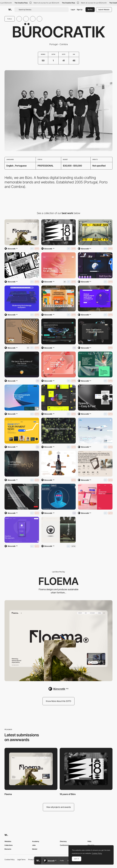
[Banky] (22, 431)
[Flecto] (95, 364)
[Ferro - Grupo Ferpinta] (22, 497)
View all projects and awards (59, 807)
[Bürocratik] (58, 689)
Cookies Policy (10, 859)
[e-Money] (22, 397)
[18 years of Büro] (59, 232)
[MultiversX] (59, 331)
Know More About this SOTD (58, 701)
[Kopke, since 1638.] (22, 464)
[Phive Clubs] (95, 232)
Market (35, 849)
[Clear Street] (22, 298)
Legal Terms (21, 859)
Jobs (34, 845)
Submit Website (104, 10)
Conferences (65, 845)
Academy (36, 841)
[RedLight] (95, 497)
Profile (62, 861)
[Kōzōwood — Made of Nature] (22, 331)
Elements (8, 849)
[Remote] (95, 298)
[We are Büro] (22, 265)
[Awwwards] (10, 10)
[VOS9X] (22, 364)
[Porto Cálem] (59, 464)
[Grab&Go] (59, 298)
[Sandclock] (95, 331)
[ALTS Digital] (59, 397)
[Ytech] (59, 497)
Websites (8, 841)
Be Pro (90, 10)
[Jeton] (59, 265)
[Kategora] (59, 431)
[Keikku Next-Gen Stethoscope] (95, 265)
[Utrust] (22, 530)
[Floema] (22, 232)
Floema (8, 794)
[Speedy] (95, 397)
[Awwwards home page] (38, 861)
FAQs (89, 841)
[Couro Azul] (59, 530)
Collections (9, 845)
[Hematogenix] (59, 364)
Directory (63, 841)
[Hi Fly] (95, 431)
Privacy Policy (33, 859)
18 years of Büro (68, 794)
